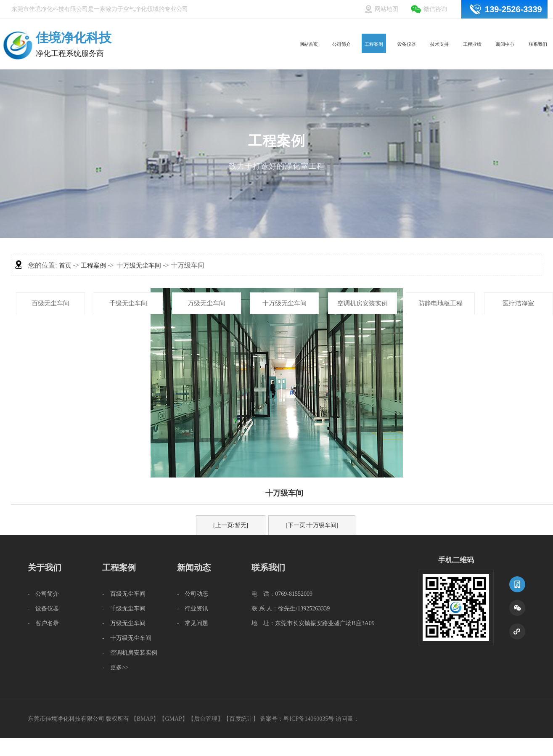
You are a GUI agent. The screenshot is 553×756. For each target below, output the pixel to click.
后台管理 (206, 719)
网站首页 (265, 28)
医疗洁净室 (518, 303)
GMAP (173, 719)
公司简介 (303, 28)
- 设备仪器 (44, 609)
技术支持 (419, 28)
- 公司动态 (193, 594)
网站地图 (386, 9)
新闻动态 (194, 568)
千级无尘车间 (128, 303)
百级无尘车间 (50, 303)
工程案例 (342, 28)
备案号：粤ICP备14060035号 (297, 719)
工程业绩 (458, 28)
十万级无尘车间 (284, 303)
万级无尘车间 (206, 303)
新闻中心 (497, 28)
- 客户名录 (44, 623)
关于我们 (45, 568)
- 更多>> (115, 667)
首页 (65, 265)
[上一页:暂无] (231, 525)
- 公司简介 (44, 594)
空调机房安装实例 (362, 303)
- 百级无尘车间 (124, 594)
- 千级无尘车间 (124, 609)
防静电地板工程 (441, 303)
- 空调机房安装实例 (130, 653)
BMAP (145, 719)
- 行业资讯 (193, 609)
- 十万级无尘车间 (127, 638)
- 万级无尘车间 (124, 623)
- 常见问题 (193, 623)
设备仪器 (381, 28)
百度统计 (241, 719)
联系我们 (535, 28)
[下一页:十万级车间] (312, 525)
